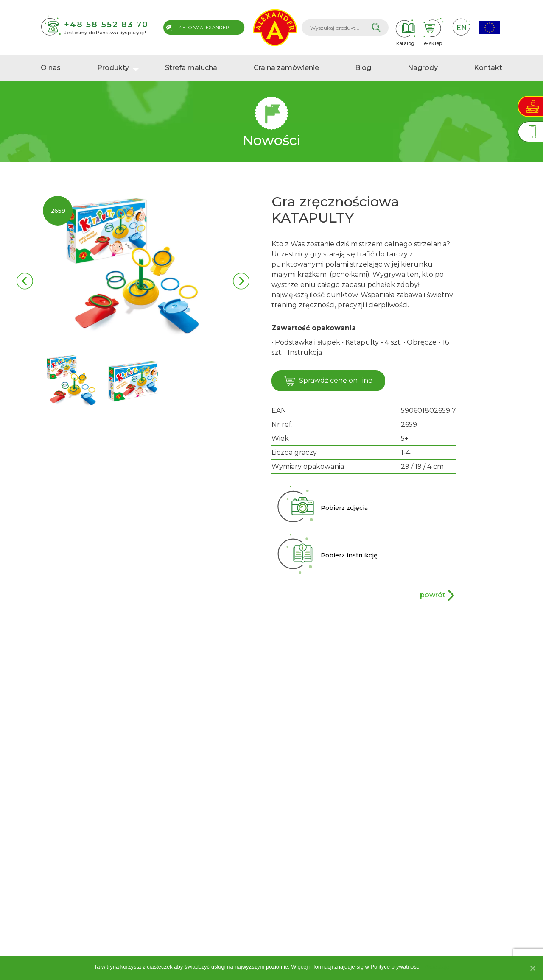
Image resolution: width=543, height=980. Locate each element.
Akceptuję (437, 967)
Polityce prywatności (395, 967)
